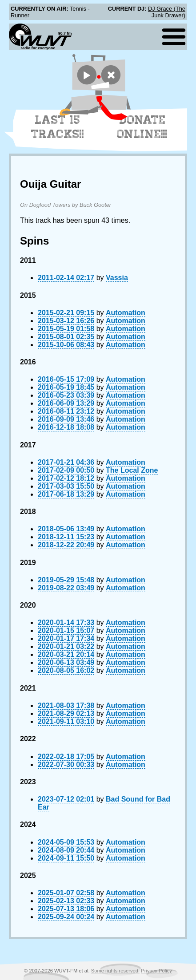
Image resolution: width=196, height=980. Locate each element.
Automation (126, 313)
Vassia (117, 278)
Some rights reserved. (115, 971)
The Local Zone (132, 470)
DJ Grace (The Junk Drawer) (167, 12)
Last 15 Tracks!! (58, 127)
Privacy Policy (156, 971)
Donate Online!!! (142, 127)
